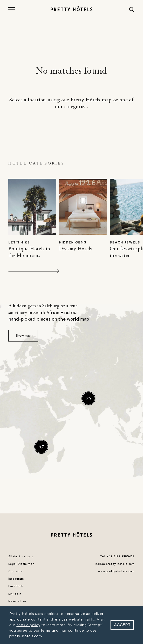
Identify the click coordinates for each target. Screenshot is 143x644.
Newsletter (17, 601)
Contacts (16, 571)
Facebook (16, 586)
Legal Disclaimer (21, 564)
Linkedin (15, 594)
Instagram (16, 579)
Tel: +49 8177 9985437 (117, 557)
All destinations (21, 557)
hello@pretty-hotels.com (115, 564)
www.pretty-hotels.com (116, 571)
